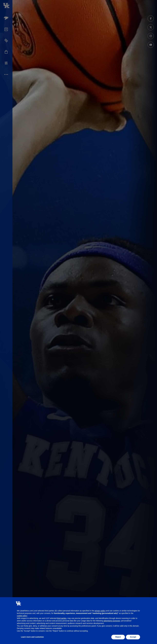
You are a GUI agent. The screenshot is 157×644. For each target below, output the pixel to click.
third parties (62, 618)
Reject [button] (118, 637)
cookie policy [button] (22, 616)
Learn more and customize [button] (32, 637)
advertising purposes (112, 621)
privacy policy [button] (100, 611)
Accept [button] (133, 637)
